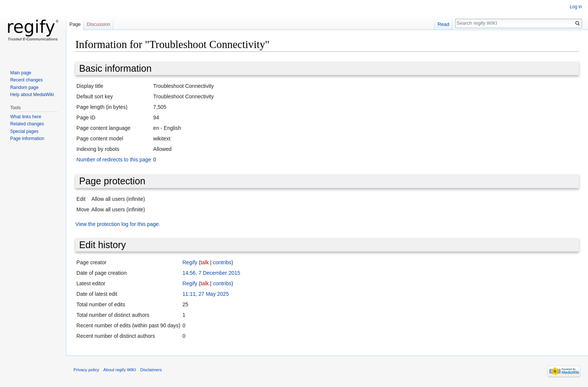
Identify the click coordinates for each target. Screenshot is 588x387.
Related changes (27, 124)
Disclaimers (151, 370)
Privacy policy (86, 370)
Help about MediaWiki (32, 95)
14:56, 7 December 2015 (211, 273)
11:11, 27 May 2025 (205, 294)
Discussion (98, 24)
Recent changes (26, 80)
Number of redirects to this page (114, 160)
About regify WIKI (120, 370)
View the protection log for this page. (118, 224)
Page (75, 24)
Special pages (24, 131)
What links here (26, 117)
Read (443, 24)
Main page (21, 73)
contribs (222, 262)
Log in (576, 7)
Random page (24, 87)
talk (205, 262)
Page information (27, 139)
